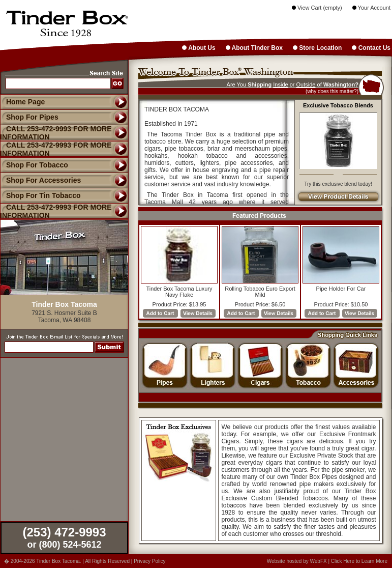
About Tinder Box (254, 48)
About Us (199, 48)
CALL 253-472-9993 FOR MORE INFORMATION (56, 211)
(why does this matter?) (332, 91)
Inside (280, 84)
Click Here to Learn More (359, 561)
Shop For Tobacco (34, 165)
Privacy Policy (149, 561)
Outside (306, 84)
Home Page (25, 102)
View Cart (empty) (317, 8)
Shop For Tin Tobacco (40, 195)
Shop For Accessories (40, 180)
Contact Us (371, 48)
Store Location (317, 48)
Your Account (371, 8)
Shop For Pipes (29, 117)
